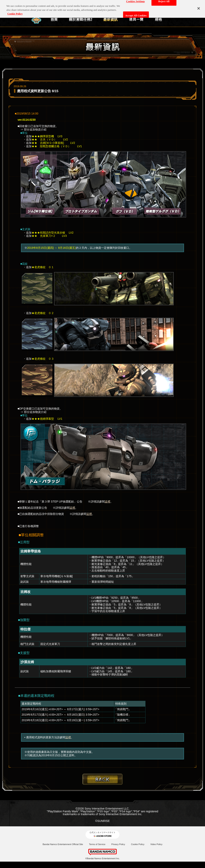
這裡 (107, 502)
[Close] (199, 7)
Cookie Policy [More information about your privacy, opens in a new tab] (15, 12)
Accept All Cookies (136, 14)
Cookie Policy (138, 844)
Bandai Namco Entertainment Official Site (63, 844)
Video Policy (156, 844)
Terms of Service (97, 844)
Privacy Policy (118, 844)
